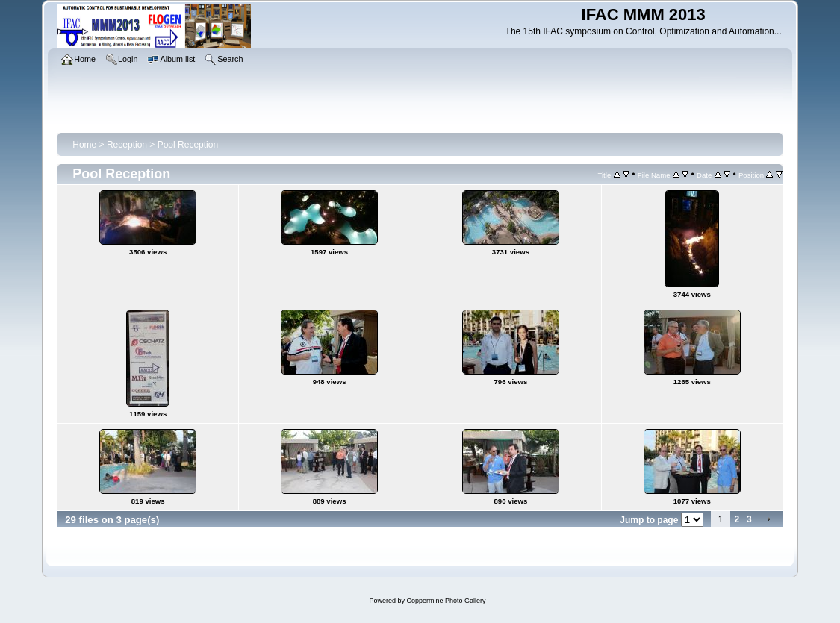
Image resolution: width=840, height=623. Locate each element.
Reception (127, 145)
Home (84, 145)
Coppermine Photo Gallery (446, 601)
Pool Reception (188, 145)
